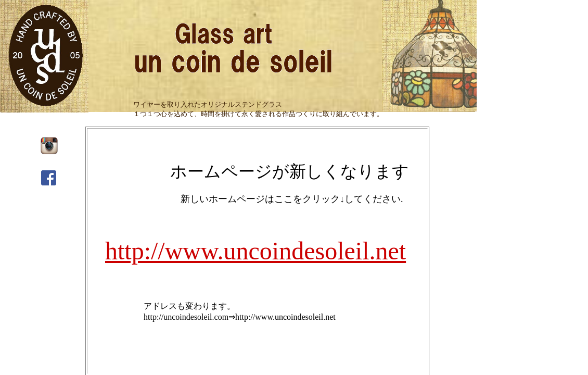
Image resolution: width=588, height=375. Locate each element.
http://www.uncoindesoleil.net (255, 251)
